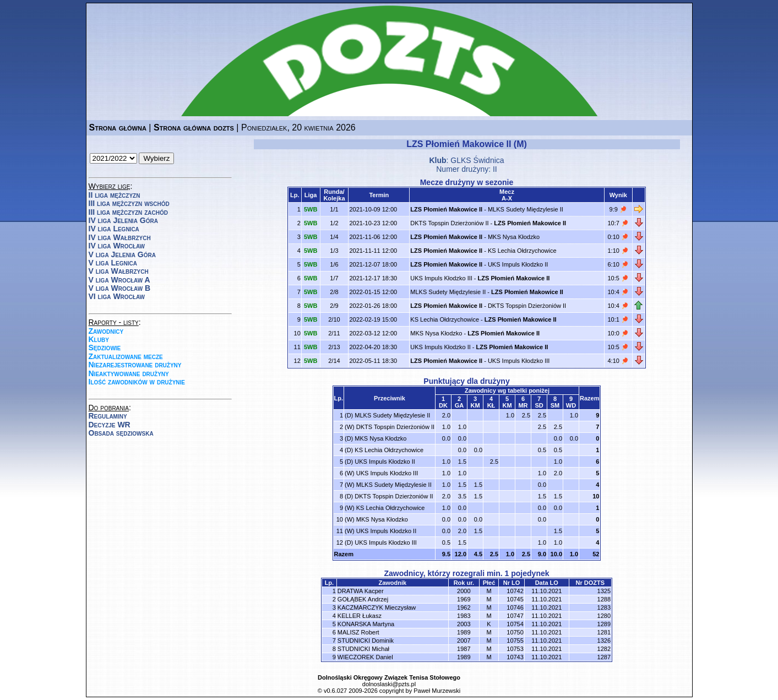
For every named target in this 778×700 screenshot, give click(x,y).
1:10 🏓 (618, 251)
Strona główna (118, 127)
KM (475, 405)
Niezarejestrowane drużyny (135, 365)
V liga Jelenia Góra (122, 254)
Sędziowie (105, 348)
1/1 (334, 209)
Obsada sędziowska (121, 433)
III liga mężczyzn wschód (129, 203)
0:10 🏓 (618, 237)
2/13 (334, 347)
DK (443, 405)
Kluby (99, 339)
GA (459, 405)
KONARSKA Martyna (366, 624)
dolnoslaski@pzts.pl (389, 684)
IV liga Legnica (114, 229)
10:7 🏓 (618, 223)
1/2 (334, 223)
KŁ (491, 405)
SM (555, 405)
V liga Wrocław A (119, 280)
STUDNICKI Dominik (366, 641)
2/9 (334, 306)
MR (523, 405)
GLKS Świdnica (477, 160)
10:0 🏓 (618, 333)
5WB (311, 209)
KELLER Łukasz (360, 616)
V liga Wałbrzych (119, 271)
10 (596, 496)
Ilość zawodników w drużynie (137, 382)
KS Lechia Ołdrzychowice (522, 251)
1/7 (334, 278)
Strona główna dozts (194, 127)
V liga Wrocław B (120, 288)
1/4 (334, 237)
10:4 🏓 (618, 292)
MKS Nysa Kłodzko (514, 237)
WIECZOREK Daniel (365, 657)
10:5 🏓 (618, 278)
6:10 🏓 (618, 264)
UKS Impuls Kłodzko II (518, 264)
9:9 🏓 (618, 209)
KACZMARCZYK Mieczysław (377, 607)
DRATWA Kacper (361, 591)
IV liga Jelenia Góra (123, 220)
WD (571, 405)
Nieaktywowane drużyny (129, 373)
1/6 (334, 264)
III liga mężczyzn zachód (128, 212)
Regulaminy (108, 416)
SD (539, 405)
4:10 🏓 (618, 361)
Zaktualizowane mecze (126, 356)
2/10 (334, 319)
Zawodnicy (106, 331)
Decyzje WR (110, 425)
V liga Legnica (113, 263)
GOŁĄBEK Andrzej (363, 599)
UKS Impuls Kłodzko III (441, 278)
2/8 (334, 292)
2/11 (334, 333)
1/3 (334, 251)
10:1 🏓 (618, 319)
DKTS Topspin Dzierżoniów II (449, 223)
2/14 (334, 361)
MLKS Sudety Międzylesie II (526, 209)
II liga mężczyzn (115, 195)
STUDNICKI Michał (363, 649)
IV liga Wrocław (117, 246)
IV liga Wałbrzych (120, 237)
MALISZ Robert (358, 632)
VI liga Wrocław (117, 296)
